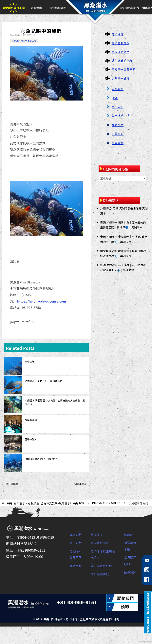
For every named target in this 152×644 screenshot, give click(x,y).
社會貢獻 (118, 143)
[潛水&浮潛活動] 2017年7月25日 (43, 459)
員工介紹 (118, 107)
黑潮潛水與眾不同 (14, 7)
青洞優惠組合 (121, 52)
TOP (45, 503)
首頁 (95, 7)
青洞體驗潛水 (58, 7)
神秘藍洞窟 (31, 420)
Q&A (115, 98)
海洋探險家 (12, 484)
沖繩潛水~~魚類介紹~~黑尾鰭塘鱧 (43, 381)
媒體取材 (118, 125)
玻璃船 (129, 534)
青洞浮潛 (36, 7)
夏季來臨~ (30, 439)
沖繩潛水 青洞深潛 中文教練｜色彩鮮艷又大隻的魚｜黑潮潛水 (55, 402)
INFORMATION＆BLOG (24, 40)
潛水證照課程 (101, 574)
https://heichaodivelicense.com (42, 301)
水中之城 (30, 361)
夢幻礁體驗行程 (130, 7)
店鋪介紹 (118, 89)
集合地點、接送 (122, 116)
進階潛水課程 (121, 78)
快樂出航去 (81, 484)
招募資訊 (118, 134)
